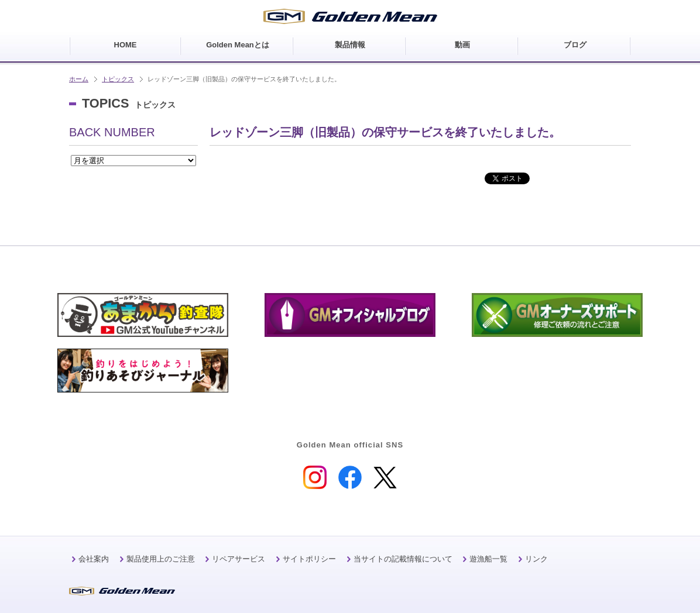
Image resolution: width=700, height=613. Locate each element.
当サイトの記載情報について (403, 559)
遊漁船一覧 (488, 559)
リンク (536, 559)
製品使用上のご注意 (161, 559)
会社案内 (94, 559)
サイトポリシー (309, 559)
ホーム (79, 79)
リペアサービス (239, 559)
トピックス (118, 79)
